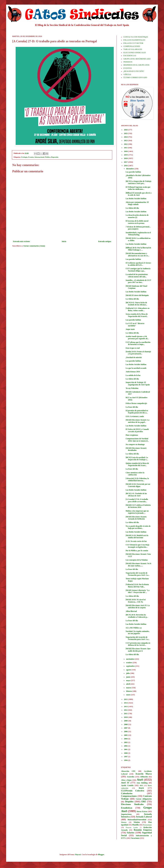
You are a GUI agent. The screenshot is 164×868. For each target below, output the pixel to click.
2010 (126, 717)
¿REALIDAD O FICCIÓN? (134, 71)
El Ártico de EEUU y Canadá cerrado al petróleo (137, 430)
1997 (126, 757)
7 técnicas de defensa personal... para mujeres (138, 228)
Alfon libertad (131, 611)
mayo (129, 680)
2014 (126, 703)
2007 (126, 728)
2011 (126, 714)
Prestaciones (147, 825)
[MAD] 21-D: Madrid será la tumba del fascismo (137, 536)
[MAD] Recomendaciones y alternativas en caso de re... (137, 254)
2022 (126, 144)
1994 (126, 760)
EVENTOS (128, 68)
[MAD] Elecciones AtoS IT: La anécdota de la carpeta (138, 606)
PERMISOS (128, 62)
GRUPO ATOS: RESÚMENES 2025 (137, 59)
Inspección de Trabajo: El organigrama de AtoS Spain (138, 383)
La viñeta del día (132, 208)
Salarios (131, 833)
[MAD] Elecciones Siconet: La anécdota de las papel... (137, 421)
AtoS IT (125, 783)
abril (128, 684)
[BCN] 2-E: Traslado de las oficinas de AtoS (136, 495)
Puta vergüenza (132, 435)
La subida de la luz (133, 375)
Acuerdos (131, 777)
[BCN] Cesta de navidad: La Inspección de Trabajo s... (137, 459)
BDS (141, 785)
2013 (126, 707)
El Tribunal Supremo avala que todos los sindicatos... (138, 188)
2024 (126, 137)
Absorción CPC (128, 771)
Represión (55, 157)
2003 (126, 742)
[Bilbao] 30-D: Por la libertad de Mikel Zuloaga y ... (138, 249)
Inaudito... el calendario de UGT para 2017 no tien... (138, 281)
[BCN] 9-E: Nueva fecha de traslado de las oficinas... (136, 304)
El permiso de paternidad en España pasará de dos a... (137, 412)
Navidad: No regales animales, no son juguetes (138, 632)
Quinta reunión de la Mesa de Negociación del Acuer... (137, 464)
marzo (129, 688)
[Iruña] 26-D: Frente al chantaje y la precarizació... (138, 353)
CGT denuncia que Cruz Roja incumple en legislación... (137, 546)
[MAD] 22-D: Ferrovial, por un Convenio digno (138, 485)
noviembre (131, 659)
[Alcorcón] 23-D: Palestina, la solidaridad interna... (137, 479)
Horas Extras (142, 811)
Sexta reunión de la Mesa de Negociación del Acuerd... (137, 315)
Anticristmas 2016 (133, 372)
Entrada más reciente (21, 241)
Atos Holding (142, 783)
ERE (144, 802)
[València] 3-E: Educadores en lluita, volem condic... (138, 309)
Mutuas (124, 822)
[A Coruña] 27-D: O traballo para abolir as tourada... (137, 500)
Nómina (137, 822)
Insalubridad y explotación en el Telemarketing (138, 234)
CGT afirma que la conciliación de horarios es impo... (138, 343)
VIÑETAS (127, 74)
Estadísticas (127, 808)
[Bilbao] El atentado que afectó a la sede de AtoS (139, 194)
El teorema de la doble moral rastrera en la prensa (137, 222)
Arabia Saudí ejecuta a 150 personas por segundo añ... (137, 337)
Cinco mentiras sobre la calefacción (135, 474)
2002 (126, 746)
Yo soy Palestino (132, 388)
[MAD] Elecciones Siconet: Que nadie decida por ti (138, 650)
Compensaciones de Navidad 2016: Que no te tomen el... (137, 440)
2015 (126, 699)
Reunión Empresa (143, 830)
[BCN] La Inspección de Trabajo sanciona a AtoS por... (138, 182)
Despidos (129, 802)
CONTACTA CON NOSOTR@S (136, 37)
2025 (126, 133)
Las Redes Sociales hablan (136, 199)
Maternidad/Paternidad (137, 820)
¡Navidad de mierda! (134, 357)
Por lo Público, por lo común (137, 551)
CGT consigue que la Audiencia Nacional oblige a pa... (138, 270)
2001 (126, 749)
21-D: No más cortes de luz (136, 541)
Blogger (101, 855)
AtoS (140, 780)
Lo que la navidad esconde (136, 368)
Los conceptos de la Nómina (137, 560)
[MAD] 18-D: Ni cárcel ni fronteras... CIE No (136, 601)
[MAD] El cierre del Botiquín (137, 295)
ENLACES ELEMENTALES (134, 40)
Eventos (31, 157)
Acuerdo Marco (144, 774)
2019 (126, 155)
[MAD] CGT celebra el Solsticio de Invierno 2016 (138, 506)
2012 (126, 710)
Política (48, 157)
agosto (129, 670)
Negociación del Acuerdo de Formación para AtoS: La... (138, 574)
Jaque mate (130, 329)
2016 (126, 166)
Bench (141, 788)
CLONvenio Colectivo (133, 791)
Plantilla (136, 825)
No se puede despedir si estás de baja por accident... (138, 527)
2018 (126, 158)
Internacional (39, 157)
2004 (126, 739)
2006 (126, 732)
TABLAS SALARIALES (133, 49)
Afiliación (144, 777)
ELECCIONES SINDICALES (135, 53)
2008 (126, 724)
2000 (126, 753)
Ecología (24, 157)
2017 (126, 162)
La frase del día (132, 407)
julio (128, 673)
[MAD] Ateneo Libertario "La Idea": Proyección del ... (138, 591)
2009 (126, 721)
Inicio (64, 241)
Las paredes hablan (133, 172)
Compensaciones (129, 796)
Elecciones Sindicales (132, 804)
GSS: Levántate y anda (135, 416)
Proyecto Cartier (132, 827)
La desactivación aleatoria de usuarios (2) (137, 216)
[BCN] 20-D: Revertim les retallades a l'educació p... (137, 616)
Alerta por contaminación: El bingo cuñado (137, 203)
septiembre (131, 666)
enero (129, 695)
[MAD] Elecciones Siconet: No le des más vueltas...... (138, 565)
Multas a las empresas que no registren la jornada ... (137, 512)
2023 (126, 140)
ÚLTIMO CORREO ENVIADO (135, 78)
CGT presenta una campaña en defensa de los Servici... (138, 644)
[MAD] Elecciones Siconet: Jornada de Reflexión (136, 518)
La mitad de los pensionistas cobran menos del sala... (137, 275)
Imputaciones (126, 814)
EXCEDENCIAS (130, 56)
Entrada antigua (105, 241)
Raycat (78, 855)
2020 (126, 151)
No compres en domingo (135, 444)
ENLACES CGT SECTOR (133, 43)
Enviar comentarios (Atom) (34, 246)
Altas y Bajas (126, 780)
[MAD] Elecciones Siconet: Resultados (136, 449)
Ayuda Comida (127, 785)
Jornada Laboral (144, 817)
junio (128, 677)
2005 (126, 735)
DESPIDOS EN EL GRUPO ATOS (136, 65)
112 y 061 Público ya (134, 628)
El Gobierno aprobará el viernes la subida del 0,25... (138, 264)
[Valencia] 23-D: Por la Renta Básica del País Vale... (137, 586)
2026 (126, 130)
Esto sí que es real (133, 348)
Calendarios (127, 793)
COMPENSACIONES (132, 46)
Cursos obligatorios (144, 799)
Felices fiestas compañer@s (136, 403)
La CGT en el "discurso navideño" (135, 324)
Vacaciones (135, 838)
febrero (129, 691)
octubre (129, 663)
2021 (126, 148)
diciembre (130, 169)
